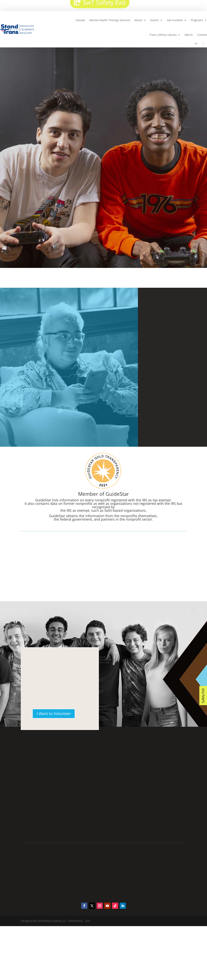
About (138, 20)
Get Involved (175, 20)
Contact (202, 35)
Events (154, 20)
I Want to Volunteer (54, 714)
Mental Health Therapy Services (110, 20)
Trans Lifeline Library (163, 35)
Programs (197, 20)
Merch (189, 35)
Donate (80, 20)
